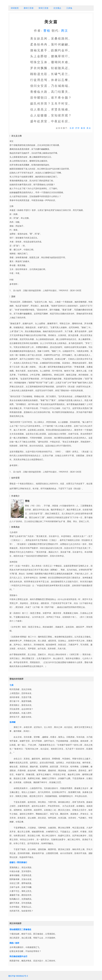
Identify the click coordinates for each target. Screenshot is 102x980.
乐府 (72, 128)
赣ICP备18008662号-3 (18, 976)
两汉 (65, 31)
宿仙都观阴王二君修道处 (20, 929)
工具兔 (69, 8)
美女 (89, 128)
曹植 (47, 31)
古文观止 (57, 8)
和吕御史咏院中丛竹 (18, 956)
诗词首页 (15, 8)
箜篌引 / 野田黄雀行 (18, 862)
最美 (83, 128)
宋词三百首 (43, 8)
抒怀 (78, 128)
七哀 (12, 685)
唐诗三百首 (29, 8)
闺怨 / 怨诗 (14, 943)
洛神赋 (13, 722)
